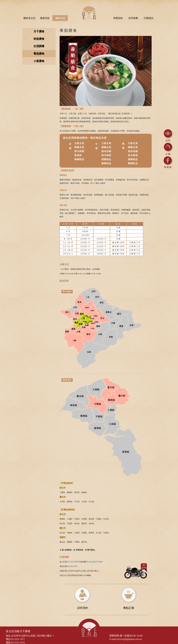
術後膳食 (39, 39)
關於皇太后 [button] (29, 18)
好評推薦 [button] (133, 18)
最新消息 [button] (45, 18)
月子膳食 (39, 32)
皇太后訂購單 (73, 562)
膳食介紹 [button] (60, 18)
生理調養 (39, 46)
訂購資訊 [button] (149, 18)
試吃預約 (83, 607)
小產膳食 (39, 61)
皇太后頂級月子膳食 (95, 562)
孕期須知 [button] (118, 18)
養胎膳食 (39, 54)
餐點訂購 (129, 607)
